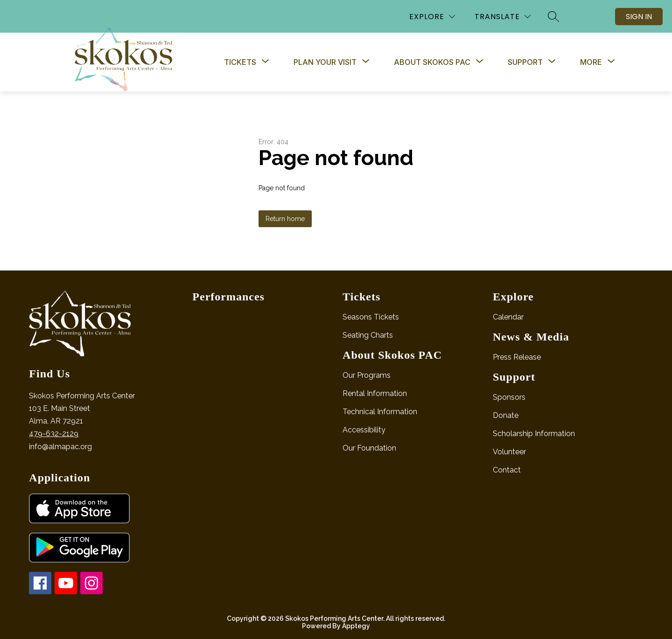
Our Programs (367, 375)
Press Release (517, 357)
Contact (507, 470)
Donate (506, 415)
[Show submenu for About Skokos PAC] (432, 62)
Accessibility (364, 430)
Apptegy (356, 626)
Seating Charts (368, 335)
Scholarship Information (534, 434)
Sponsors (509, 397)
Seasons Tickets (371, 317)
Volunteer (509, 452)
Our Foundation (369, 448)
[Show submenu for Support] (525, 62)
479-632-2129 (54, 434)
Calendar (508, 317)
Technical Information (380, 412)
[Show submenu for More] (591, 62)
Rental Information (375, 393)
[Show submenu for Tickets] (240, 62)
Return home (285, 219)
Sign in (639, 17)
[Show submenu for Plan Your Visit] (325, 62)
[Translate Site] (503, 17)
